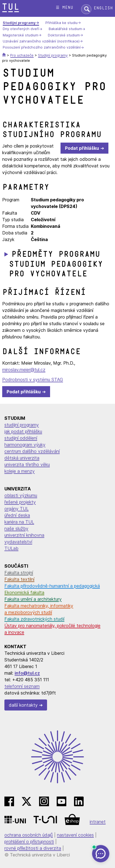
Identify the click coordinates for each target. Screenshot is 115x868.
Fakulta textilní (19, 579)
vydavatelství (18, 542)
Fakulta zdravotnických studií (34, 619)
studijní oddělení (21, 438)
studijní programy (22, 425)
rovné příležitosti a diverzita (33, 848)
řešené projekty (20, 502)
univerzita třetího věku (27, 464)
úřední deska (17, 515)
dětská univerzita (22, 458)
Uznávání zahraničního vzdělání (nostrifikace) (41, 41)
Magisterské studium (20, 35)
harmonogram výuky (25, 445)
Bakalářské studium (65, 29)
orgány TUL (17, 509)
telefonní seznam (22, 686)
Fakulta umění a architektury (33, 599)
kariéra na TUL (19, 522)
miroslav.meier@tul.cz (24, 370)
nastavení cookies (75, 835)
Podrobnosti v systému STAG (33, 380)
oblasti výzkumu (21, 495)
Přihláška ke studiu (61, 23)
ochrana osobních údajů (29, 835)
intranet (98, 822)
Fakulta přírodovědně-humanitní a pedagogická (52, 586)
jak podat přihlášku (23, 431)
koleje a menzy (20, 471)
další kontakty (23, 705)
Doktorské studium (64, 35)
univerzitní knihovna (24, 535)
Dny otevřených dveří (21, 29)
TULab (11, 548)
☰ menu (65, 8)
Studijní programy (19, 23)
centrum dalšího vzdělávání (32, 451)
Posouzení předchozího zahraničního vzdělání (42, 48)
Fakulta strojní (19, 573)
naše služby (16, 528)
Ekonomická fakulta (24, 592)
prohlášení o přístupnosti (29, 842)
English (103, 8)
